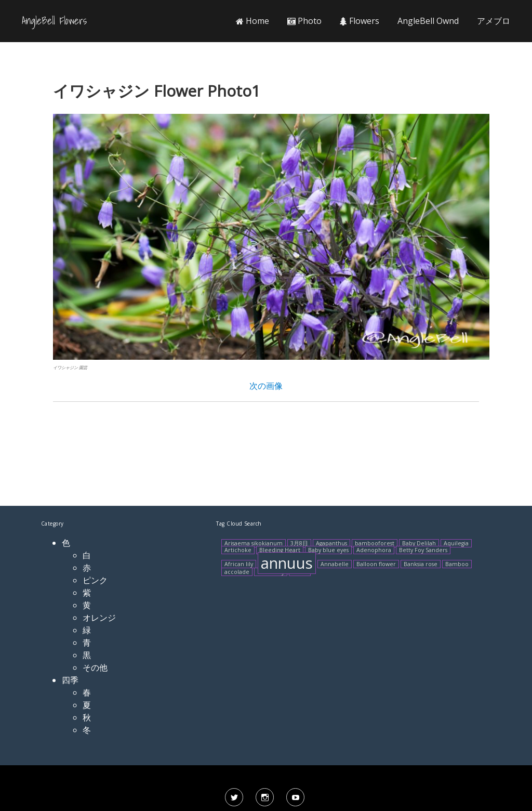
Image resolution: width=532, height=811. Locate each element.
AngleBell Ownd (428, 21)
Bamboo (457, 564)
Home (252, 21)
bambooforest (375, 543)
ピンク (95, 580)
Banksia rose (421, 564)
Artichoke (238, 550)
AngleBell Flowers (54, 21)
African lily (239, 564)
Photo (304, 21)
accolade (237, 572)
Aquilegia (456, 543)
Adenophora (374, 550)
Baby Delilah (419, 543)
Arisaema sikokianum (254, 543)
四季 (70, 680)
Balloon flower (376, 564)
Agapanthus (331, 543)
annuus (287, 563)
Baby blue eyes (328, 550)
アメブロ (494, 21)
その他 (95, 668)
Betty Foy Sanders (423, 550)
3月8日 (299, 543)
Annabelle (335, 564)
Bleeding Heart (280, 550)
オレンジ (99, 618)
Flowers (360, 21)
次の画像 (266, 386)
